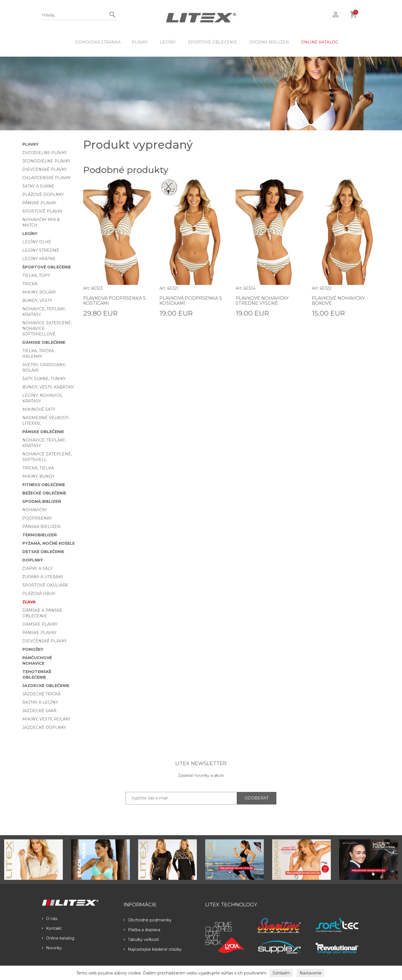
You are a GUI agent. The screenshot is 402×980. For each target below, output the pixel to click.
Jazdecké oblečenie (46, 686)
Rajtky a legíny (40, 702)
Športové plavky (42, 211)
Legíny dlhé (37, 242)
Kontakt (52, 928)
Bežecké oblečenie (44, 493)
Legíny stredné (41, 250)
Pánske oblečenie (43, 432)
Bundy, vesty (37, 301)
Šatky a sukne (38, 186)
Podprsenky (37, 518)
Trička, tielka (38, 468)
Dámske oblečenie (44, 342)
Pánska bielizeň (41, 527)
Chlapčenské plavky (47, 178)
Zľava (29, 602)
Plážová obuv (39, 594)
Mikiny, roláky (39, 292)
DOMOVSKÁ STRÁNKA (98, 42)
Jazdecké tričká (41, 694)
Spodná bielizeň (269, 42)
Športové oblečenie (212, 42)
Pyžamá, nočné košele (49, 543)
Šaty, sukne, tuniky (44, 379)
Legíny (168, 42)
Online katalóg (58, 938)
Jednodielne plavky (46, 161)
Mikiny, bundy (39, 476)
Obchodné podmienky (148, 920)
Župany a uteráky (43, 577)
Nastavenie (311, 973)
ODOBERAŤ (257, 798)
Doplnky (33, 560)
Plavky (140, 42)
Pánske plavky (39, 203)
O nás (50, 919)
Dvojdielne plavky (45, 153)
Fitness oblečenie (44, 485)
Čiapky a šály (37, 568)
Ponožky (33, 649)
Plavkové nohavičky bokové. (338, 301)
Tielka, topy (36, 275)
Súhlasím (281, 973)
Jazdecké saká (39, 711)
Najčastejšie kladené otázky (153, 949)
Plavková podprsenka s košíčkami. (191, 301)
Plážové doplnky (43, 194)
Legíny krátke (39, 259)
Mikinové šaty (39, 409)
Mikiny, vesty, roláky (46, 719)
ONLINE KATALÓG (320, 42)
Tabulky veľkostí (141, 940)
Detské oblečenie (43, 552)
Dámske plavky (40, 624)
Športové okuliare (45, 585)
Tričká (30, 284)
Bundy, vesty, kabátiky (48, 387)
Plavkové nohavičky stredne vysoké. (262, 301)
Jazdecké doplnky (44, 727)
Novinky (52, 948)
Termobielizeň (40, 535)
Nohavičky (35, 510)
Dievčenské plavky (45, 169)
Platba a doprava (142, 930)
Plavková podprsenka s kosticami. (114, 301)
